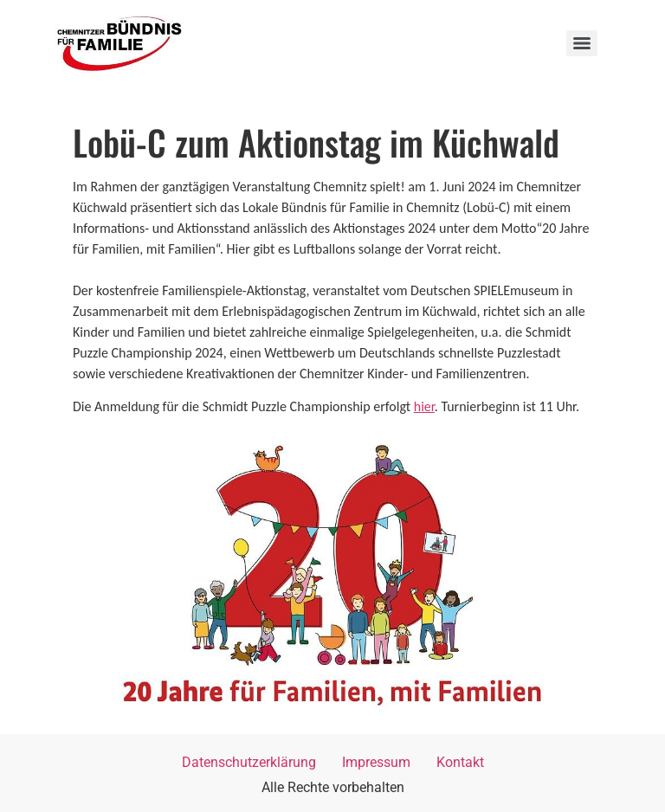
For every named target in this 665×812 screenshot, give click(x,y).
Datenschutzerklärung (249, 762)
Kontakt (460, 762)
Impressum (376, 762)
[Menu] (582, 43)
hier (424, 406)
